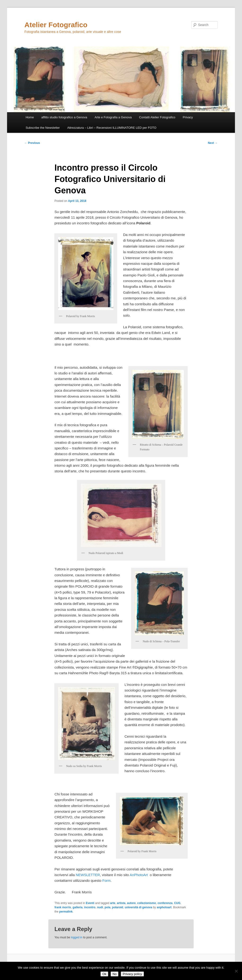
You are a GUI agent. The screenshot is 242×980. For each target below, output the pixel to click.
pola (107, 907)
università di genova (138, 907)
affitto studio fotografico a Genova (64, 117)
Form (106, 880)
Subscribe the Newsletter (43, 128)
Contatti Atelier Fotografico (157, 117)
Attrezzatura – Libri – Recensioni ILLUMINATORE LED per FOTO (112, 128)
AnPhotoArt (139, 875)
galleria (78, 907)
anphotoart (164, 907)
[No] (236, 971)
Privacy (188, 117)
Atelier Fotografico (56, 25)
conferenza (165, 903)
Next (213, 143)
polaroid (118, 907)
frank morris (63, 907)
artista (121, 903)
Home (30, 117)
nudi (100, 907)
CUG (177, 903)
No (115, 974)
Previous (32, 143)
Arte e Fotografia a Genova (113, 117)
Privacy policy (132, 974)
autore (131, 903)
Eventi (90, 903)
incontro (90, 907)
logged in (77, 937)
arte (113, 903)
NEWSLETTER (88, 875)
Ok (104, 974)
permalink (66, 912)
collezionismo (147, 903)
